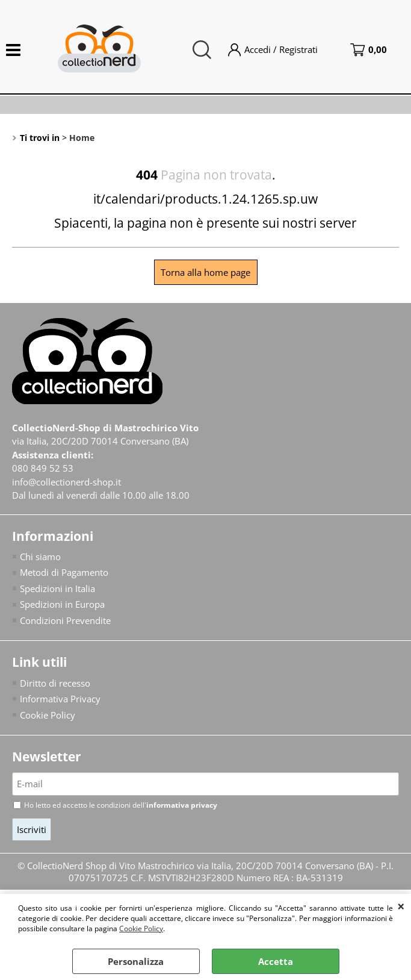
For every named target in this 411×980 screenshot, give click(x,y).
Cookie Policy (141, 929)
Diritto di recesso (55, 683)
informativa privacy (182, 805)
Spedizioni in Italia (57, 588)
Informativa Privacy (60, 699)
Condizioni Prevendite (65, 620)
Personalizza (136, 961)
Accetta (276, 961)
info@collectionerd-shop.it (66, 482)
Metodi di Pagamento (64, 572)
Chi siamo (40, 557)
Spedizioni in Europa (62, 604)
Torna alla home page (205, 272)
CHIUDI (401, 906)
